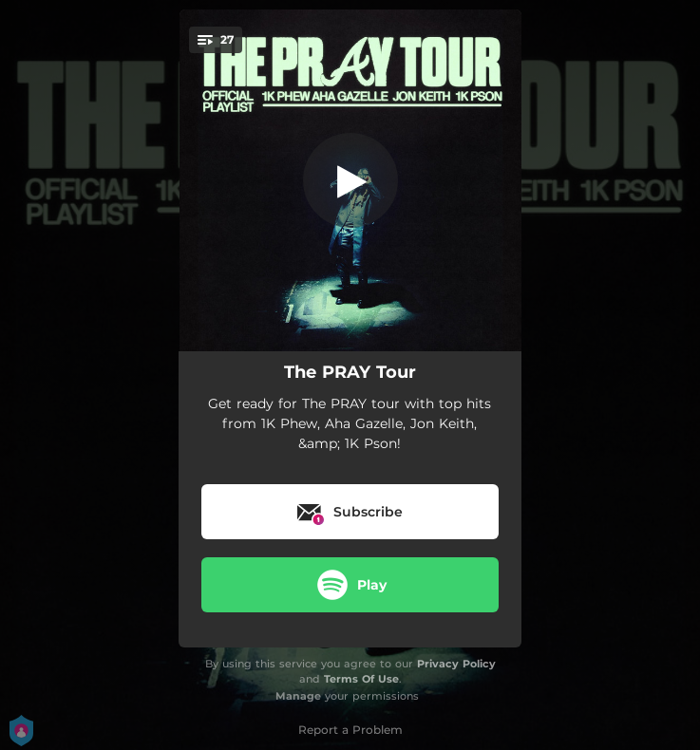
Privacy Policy (456, 664)
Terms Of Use (361, 679)
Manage (298, 696)
